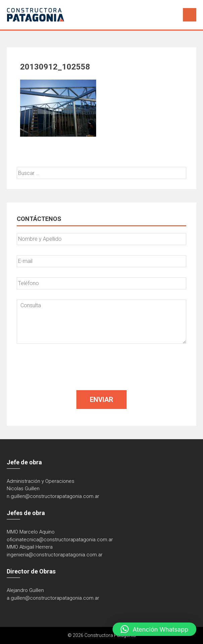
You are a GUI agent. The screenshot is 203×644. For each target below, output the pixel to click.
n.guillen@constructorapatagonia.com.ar (53, 496)
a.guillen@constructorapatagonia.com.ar (53, 598)
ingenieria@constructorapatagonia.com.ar (55, 555)
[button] (154, 629)
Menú (190, 15)
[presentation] (68, 367)
